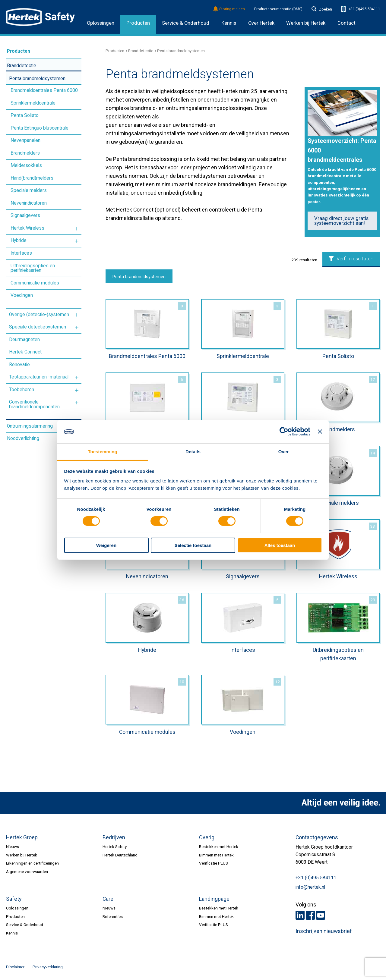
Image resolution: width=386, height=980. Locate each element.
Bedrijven (114, 837)
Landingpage (214, 899)
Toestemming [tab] (103, 452)
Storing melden (229, 9)
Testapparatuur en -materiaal (39, 377)
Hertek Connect (25, 352)
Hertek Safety (115, 847)
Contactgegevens (317, 837)
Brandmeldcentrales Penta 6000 (44, 90)
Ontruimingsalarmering (30, 426)
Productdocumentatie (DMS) (278, 9)
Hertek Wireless (27, 228)
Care (108, 899)
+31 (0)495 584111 (361, 9)
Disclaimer (15, 967)
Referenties (113, 916)
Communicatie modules (35, 283)
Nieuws (13, 847)
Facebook (310, 915)
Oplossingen (101, 23)
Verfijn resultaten (351, 259)
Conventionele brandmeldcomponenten (34, 404)
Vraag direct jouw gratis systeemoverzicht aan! (341, 221)
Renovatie (19, 365)
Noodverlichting (23, 438)
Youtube (321, 915)
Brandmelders (25, 153)
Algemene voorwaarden (27, 872)
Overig (207, 837)
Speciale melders (29, 190)
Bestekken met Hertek (219, 847)
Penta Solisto (25, 115)
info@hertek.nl (310, 887)
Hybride (19, 240)
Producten (138, 23)
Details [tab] (193, 452)
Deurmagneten (24, 340)
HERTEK (40, 17)
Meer (77, 65)
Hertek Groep (22, 837)
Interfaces (21, 253)
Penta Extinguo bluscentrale (40, 128)
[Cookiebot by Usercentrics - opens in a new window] (284, 432)
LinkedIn (300, 915)
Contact (346, 23)
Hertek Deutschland (120, 855)
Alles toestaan (280, 545)
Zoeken (322, 9)
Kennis (229, 23)
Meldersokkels (26, 165)
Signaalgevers (25, 215)
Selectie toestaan (193, 545)
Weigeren (106, 545)
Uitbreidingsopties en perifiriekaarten (33, 268)
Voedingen (22, 295)
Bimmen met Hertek (216, 855)
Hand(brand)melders (32, 178)
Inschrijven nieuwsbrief (324, 931)
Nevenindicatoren (29, 203)
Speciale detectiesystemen (38, 327)
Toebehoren (22, 390)
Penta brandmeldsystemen (37, 79)
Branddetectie (22, 66)
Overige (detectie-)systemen (39, 315)
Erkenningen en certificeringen (32, 863)
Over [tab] (284, 452)
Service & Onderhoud (186, 23)
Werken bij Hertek (22, 855)
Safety (14, 899)
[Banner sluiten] (320, 432)
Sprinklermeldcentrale (33, 103)
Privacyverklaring (48, 967)
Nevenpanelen (25, 140)
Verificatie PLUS (214, 863)
